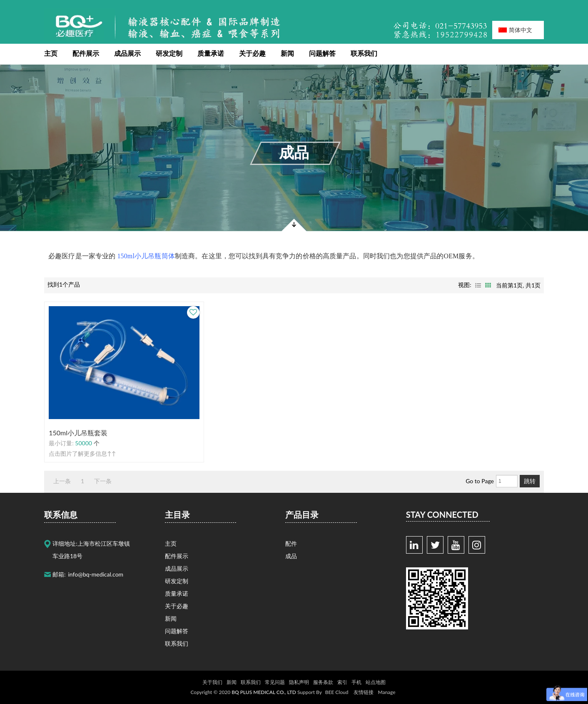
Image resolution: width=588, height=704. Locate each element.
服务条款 (323, 682)
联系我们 (364, 53)
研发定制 (169, 53)
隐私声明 (299, 682)
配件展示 (86, 53)
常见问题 (275, 682)
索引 (342, 682)
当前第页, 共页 (518, 285)
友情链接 (364, 692)
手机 (356, 682)
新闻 (287, 53)
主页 (51, 53)
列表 (478, 285)
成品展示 (127, 53)
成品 (294, 152)
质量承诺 (211, 53)
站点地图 (376, 682)
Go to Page (480, 481)
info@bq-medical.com (96, 574)
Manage (386, 692)
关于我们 (212, 682)
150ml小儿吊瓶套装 (78, 433)
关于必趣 (252, 53)
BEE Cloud (337, 692)
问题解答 (322, 53)
